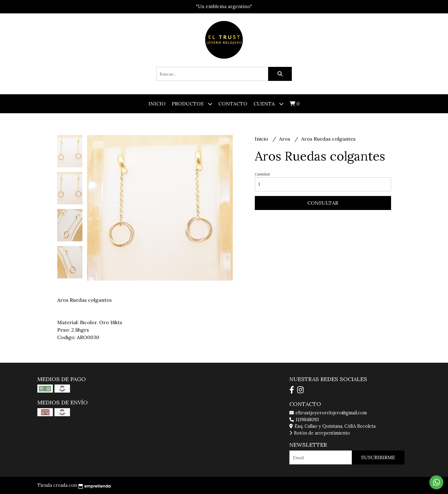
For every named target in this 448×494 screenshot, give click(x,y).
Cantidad (262, 174)
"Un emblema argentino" (224, 6)
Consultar (323, 203)
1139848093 (304, 420)
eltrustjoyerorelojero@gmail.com (328, 413)
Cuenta (268, 104)
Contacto (233, 104)
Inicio (157, 104)
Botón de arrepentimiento (320, 433)
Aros (285, 139)
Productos (192, 104)
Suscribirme (378, 457)
